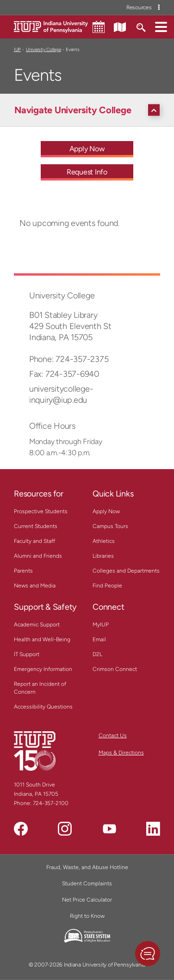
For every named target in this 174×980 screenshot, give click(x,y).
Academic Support (37, 625)
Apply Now (106, 511)
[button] (161, 26)
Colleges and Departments (126, 571)
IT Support (27, 654)
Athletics (104, 541)
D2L (97, 654)
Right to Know (87, 916)
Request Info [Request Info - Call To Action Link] (87, 172)
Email (99, 639)
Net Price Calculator (87, 900)
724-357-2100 (51, 803)
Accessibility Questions (43, 707)
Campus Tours (110, 526)
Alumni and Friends (38, 556)
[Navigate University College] (89, 110)
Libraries (103, 556)
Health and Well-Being (42, 639)
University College (43, 49)
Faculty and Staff (34, 541)
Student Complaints (87, 883)
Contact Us (113, 735)
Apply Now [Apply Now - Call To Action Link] (87, 149)
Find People (107, 586)
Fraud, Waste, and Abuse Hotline (87, 867)
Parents (23, 571)
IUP (17, 49)
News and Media (35, 586)
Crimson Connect (115, 669)
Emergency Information (43, 669)
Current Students (36, 526)
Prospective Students (41, 511)
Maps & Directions (121, 753)
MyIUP (101, 625)
